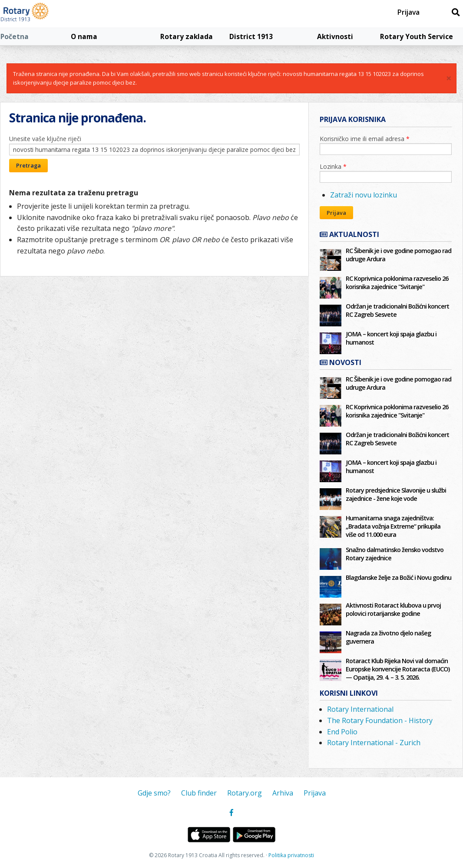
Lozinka (333, 166)
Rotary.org (245, 793)
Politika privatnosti (291, 855)
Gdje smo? (154, 793)
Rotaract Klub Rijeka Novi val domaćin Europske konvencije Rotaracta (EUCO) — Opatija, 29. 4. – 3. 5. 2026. (398, 669)
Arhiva (283, 793)
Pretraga (28, 165)
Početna (15, 36)
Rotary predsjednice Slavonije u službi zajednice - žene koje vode (396, 494)
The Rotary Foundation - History (380, 720)
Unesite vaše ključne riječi (45, 139)
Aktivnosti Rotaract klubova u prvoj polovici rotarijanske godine (393, 609)
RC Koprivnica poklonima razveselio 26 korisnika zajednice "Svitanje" (397, 283)
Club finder (199, 793)
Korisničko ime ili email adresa (365, 139)
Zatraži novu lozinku (364, 195)
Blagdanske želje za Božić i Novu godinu (399, 577)
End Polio (342, 732)
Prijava (408, 12)
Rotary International (360, 709)
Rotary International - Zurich (374, 743)
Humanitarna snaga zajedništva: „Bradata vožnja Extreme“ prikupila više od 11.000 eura (393, 526)
